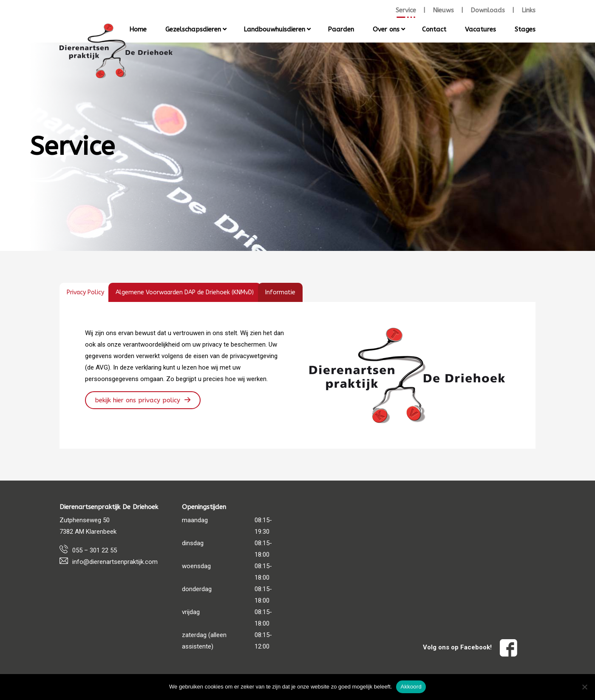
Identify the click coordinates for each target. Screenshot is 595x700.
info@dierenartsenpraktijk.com (115, 562)
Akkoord (411, 687)
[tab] (85, 292)
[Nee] (584, 687)
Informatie (280, 292)
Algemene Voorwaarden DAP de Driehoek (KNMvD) (185, 292)
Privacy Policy (85, 292)
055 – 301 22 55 (95, 550)
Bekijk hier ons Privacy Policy (138, 400)
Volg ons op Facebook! (470, 647)
